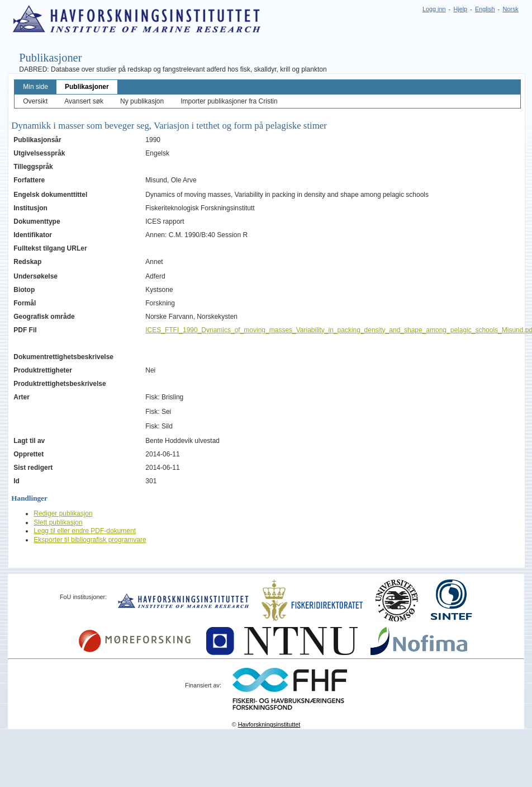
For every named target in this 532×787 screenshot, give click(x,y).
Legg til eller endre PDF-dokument (85, 531)
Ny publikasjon (142, 101)
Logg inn (434, 9)
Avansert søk (84, 101)
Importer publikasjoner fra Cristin (229, 101)
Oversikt (35, 101)
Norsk (511, 9)
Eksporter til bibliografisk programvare (90, 540)
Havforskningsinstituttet (269, 724)
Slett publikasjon (58, 522)
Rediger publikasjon (63, 513)
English (485, 9)
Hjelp (460, 9)
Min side (35, 87)
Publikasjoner (87, 87)
